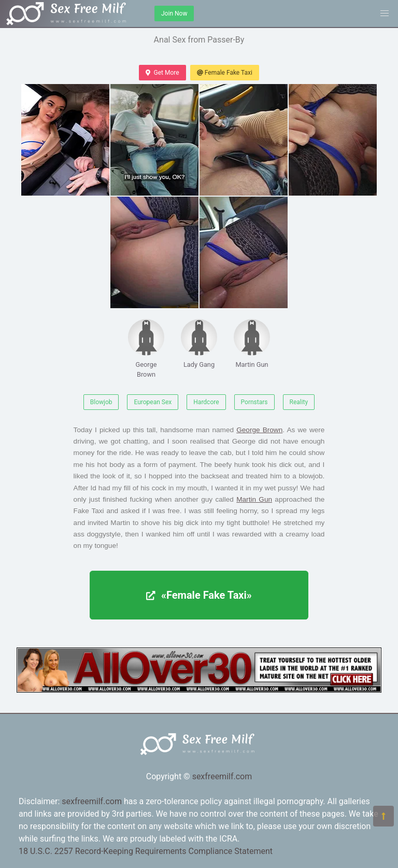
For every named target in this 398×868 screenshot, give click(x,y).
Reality (299, 402)
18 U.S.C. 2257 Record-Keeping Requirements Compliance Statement (146, 851)
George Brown (146, 349)
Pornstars (254, 402)
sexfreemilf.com (222, 776)
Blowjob (101, 402)
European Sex (153, 402)
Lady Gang (199, 344)
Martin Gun (252, 344)
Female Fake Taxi (225, 73)
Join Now (174, 13)
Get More (162, 73)
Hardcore (206, 402)
